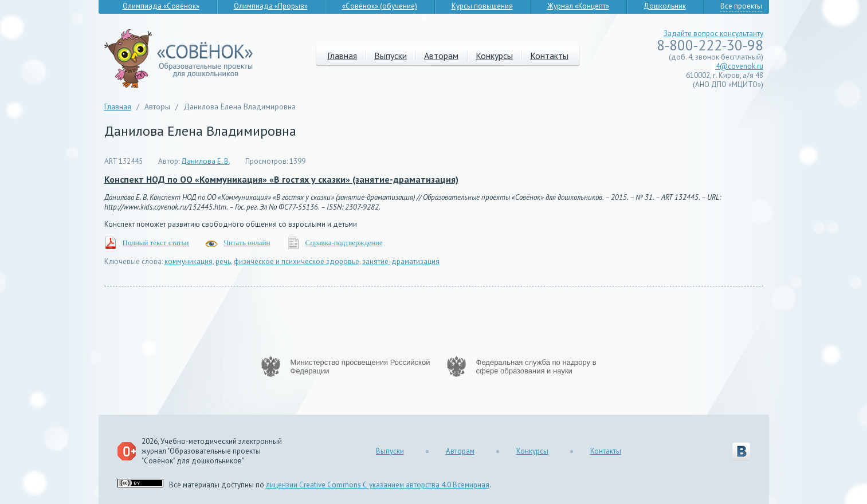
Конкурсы (494, 56)
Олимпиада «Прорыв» (271, 6)
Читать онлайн (247, 243)
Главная (342, 56)
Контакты (549, 56)
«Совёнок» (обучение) (380, 6)
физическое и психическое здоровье (297, 261)
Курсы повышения (482, 6)
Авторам (441, 56)
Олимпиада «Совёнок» (161, 6)
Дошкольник (665, 6)
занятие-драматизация (401, 261)
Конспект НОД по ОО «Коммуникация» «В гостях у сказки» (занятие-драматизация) (281, 179)
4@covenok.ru (739, 66)
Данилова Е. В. (205, 161)
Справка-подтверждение (344, 243)
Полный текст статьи (156, 243)
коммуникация (189, 261)
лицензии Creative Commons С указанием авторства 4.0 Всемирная (378, 485)
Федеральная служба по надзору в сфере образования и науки (536, 367)
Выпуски (391, 56)
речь (223, 261)
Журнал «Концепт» (578, 6)
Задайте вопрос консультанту (713, 34)
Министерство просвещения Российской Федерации (360, 367)
